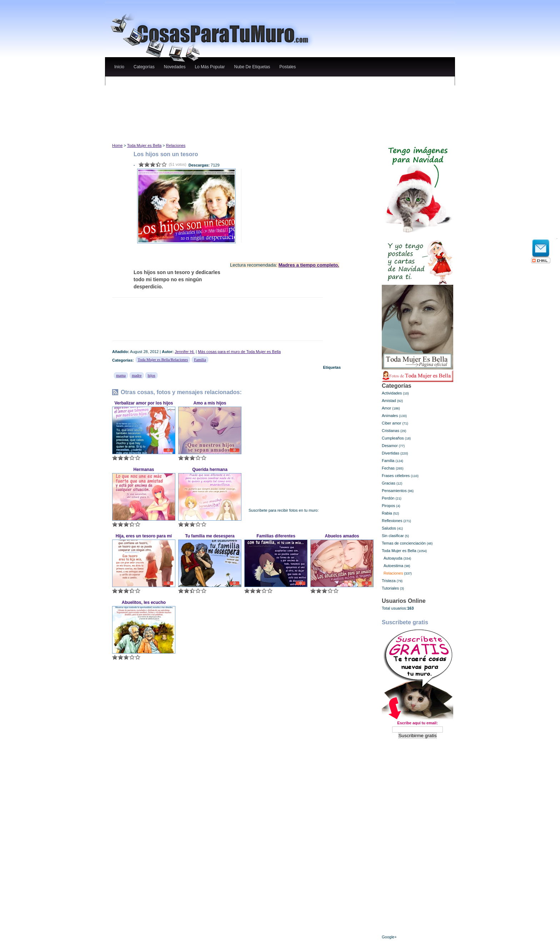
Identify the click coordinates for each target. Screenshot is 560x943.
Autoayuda (393, 558)
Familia (200, 359)
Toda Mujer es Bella (144, 145)
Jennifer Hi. (185, 352)
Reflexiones (392, 521)
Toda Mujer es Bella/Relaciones (163, 359)
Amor (386, 408)
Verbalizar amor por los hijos (144, 403)
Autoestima (393, 566)
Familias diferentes (276, 536)
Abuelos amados (342, 536)
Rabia (387, 513)
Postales (287, 67)
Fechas (388, 468)
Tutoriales (390, 588)
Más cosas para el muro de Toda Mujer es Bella (239, 352)
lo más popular (210, 67)
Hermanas (144, 470)
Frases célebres (396, 476)
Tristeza (389, 581)
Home (117, 145)
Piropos (388, 506)
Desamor (390, 446)
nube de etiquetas (252, 67)
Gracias (389, 483)
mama (121, 375)
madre (137, 375)
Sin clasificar (393, 536)
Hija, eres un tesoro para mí (144, 536)
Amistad (389, 401)
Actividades (392, 393)
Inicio (119, 67)
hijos (151, 375)
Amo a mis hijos (210, 403)
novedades (175, 67)
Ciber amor (391, 423)
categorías (144, 67)
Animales (390, 416)
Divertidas (391, 453)
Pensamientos (394, 491)
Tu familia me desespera (210, 536)
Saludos (389, 528)
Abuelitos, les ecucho (144, 602)
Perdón (388, 498)
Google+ (389, 937)
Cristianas (391, 431)
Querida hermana (210, 470)
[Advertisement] (244, 83)
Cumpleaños (393, 438)
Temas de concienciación (404, 543)
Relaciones (176, 145)
